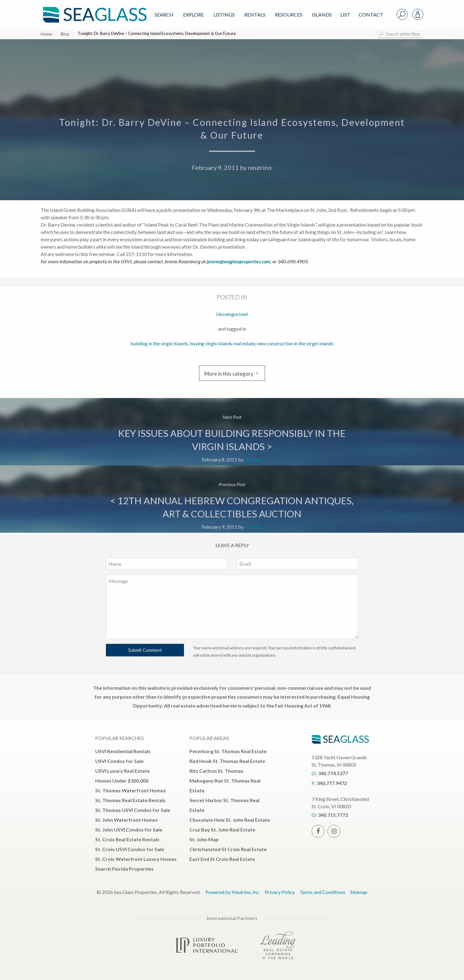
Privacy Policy (280, 892)
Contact (371, 15)
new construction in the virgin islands (295, 343)
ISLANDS (322, 15)
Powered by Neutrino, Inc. (233, 892)
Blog (65, 34)
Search (164, 15)
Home (46, 34)
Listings (224, 15)
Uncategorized (232, 314)
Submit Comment (145, 650)
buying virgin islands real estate (223, 343)
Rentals (255, 15)
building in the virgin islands (159, 343)
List (345, 15)
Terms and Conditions (322, 892)
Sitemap (359, 892)
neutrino (260, 167)
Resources (289, 15)
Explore (193, 15)
